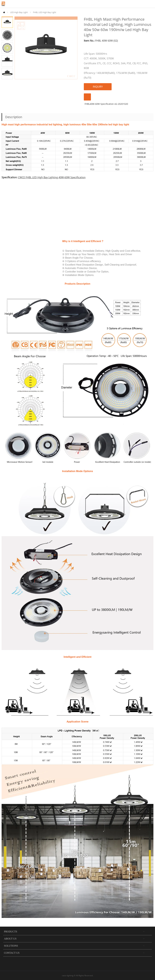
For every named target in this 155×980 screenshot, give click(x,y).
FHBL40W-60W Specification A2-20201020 (106, 104)
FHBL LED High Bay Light (45, 12)
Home (4, 12)
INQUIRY (98, 87)
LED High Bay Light (19, 12)
